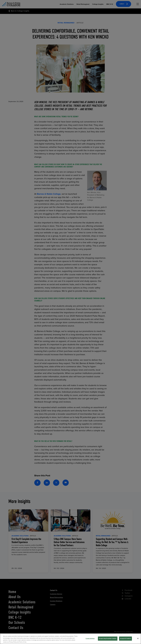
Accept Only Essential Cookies (108, 640)
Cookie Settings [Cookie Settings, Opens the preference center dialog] (90, 640)
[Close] (138, 640)
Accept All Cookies (125, 640)
